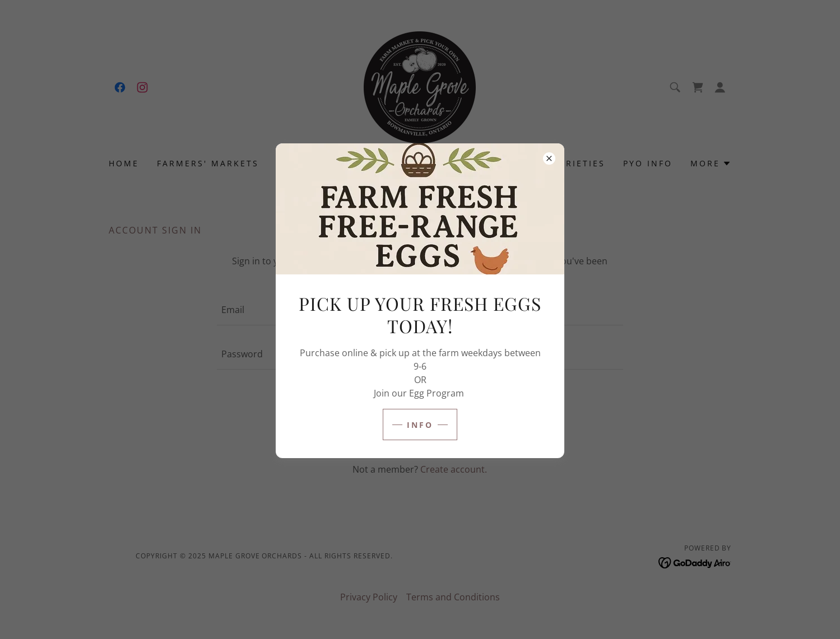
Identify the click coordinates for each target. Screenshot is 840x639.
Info (420, 425)
